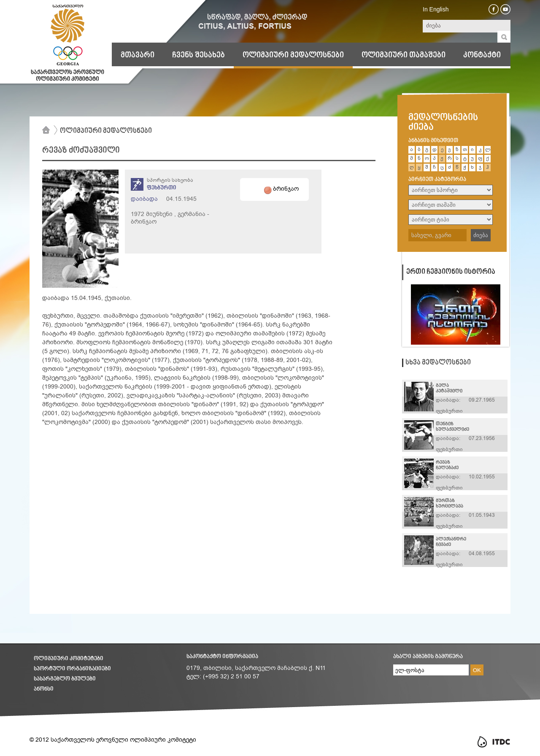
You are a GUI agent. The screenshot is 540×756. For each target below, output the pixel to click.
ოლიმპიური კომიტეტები (69, 659)
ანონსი (44, 689)
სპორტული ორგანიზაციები (72, 669)
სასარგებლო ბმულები (65, 679)
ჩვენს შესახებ (198, 55)
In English (436, 9)
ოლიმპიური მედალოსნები (293, 55)
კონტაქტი (482, 55)
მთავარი (138, 55)
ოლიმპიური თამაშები (404, 55)
